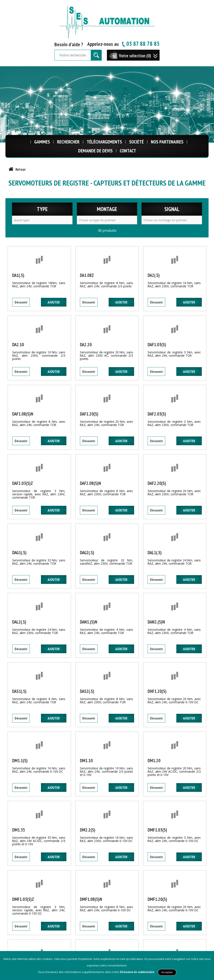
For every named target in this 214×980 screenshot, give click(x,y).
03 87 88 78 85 (140, 43)
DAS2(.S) (87, 691)
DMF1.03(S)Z (23, 899)
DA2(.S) (154, 275)
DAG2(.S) (87, 553)
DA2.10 (18, 345)
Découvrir (21, 302)
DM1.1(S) (20, 761)
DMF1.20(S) (157, 899)
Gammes (42, 142)
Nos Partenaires (167, 142)
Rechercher (68, 142)
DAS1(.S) (19, 691)
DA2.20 (86, 345)
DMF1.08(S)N (91, 899)
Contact (128, 151)
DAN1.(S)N (89, 622)
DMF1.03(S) (157, 830)
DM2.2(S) (88, 830)
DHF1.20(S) (157, 691)
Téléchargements (104, 142)
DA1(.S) (18, 275)
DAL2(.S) (19, 622)
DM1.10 (86, 761)
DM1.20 (154, 761)
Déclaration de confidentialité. (137, 972)
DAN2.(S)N (156, 622)
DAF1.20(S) (89, 414)
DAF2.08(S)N (90, 483)
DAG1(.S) (19, 553)
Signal (172, 209)
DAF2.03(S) (157, 414)
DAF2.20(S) (157, 483)
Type (42, 209)
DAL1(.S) (155, 553)
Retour (20, 169)
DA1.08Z (87, 275)
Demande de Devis (95, 151)
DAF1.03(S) (157, 345)
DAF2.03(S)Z (23, 483)
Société (136, 142)
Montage (107, 209)
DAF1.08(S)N (23, 414)
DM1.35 (19, 830)
